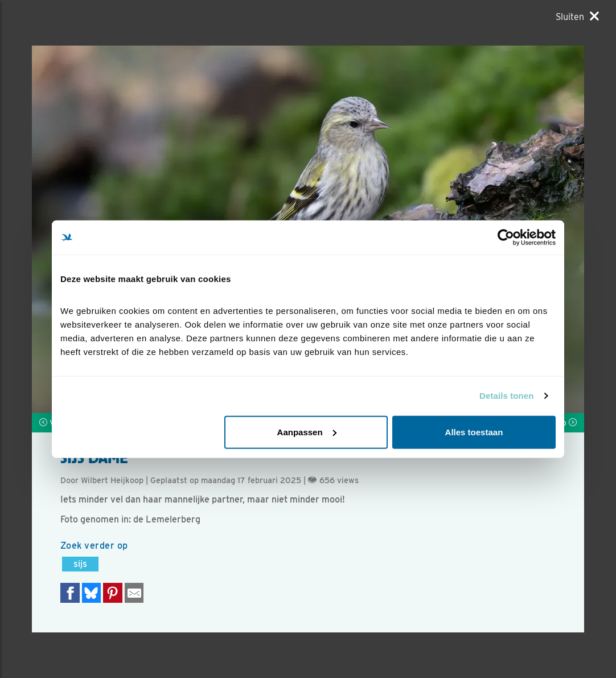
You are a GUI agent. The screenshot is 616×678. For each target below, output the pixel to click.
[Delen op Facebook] (70, 593)
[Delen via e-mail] (134, 593)
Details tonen (506, 396)
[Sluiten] (577, 17)
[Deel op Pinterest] (113, 593)
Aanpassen (307, 432)
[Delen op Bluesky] (92, 593)
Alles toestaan (474, 432)
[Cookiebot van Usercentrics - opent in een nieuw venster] (506, 238)
